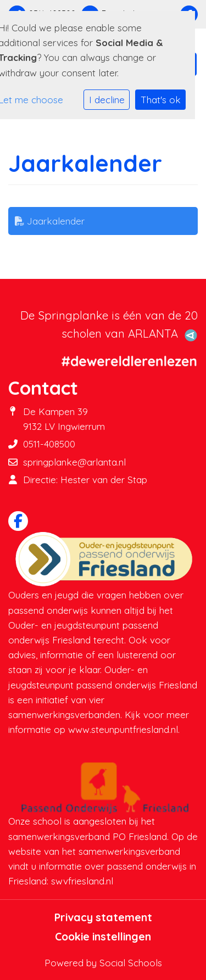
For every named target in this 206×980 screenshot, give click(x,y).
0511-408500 (49, 444)
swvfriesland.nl (82, 881)
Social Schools (131, 963)
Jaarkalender (50, 221)
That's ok (161, 100)
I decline (107, 100)
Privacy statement (103, 917)
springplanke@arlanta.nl (74, 462)
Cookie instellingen (103, 937)
